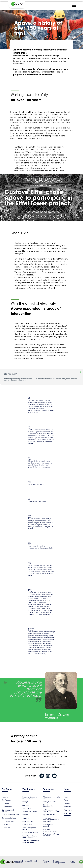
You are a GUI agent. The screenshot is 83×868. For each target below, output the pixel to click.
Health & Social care (30, 833)
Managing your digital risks (52, 798)
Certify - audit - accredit (49, 825)
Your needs (49, 789)
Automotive (27, 808)
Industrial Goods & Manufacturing (30, 798)
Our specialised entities (8, 811)
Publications (69, 810)
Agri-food (26, 805)
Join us (67, 813)
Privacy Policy (46, 862)
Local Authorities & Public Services (29, 837)
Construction (27, 825)
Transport (26, 818)
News (67, 789)
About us (5, 797)
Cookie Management (59, 862)
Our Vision (5, 803)
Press (66, 800)
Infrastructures (28, 821)
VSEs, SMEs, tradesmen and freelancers (31, 842)
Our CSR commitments (10, 815)
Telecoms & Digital (30, 812)
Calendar (68, 803)
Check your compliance (48, 806)
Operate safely (49, 815)
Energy (25, 802)
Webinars (67, 807)
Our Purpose (6, 800)
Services (26, 815)
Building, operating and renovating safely (52, 811)
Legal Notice (72, 862)
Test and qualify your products (51, 835)
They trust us (6, 825)
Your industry (29, 789)
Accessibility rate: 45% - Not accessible (26, 862)
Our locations (7, 807)
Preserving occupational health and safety (51, 820)
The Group (7, 789)
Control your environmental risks (50, 830)
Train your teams (49, 802)
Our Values (6, 828)
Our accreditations (9, 818)
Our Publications (8, 821)
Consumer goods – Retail (30, 829)
